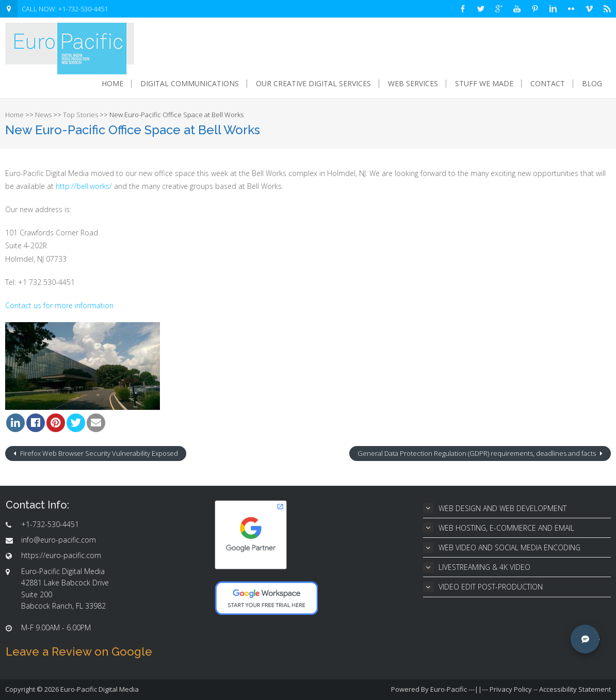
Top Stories (80, 115)
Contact (548, 84)
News (43, 115)
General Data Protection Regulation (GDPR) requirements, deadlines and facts (477, 453)
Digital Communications (190, 84)
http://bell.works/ (84, 186)
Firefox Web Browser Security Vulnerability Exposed (98, 453)
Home (112, 84)
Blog (592, 84)
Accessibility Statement (575, 689)
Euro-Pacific (449, 689)
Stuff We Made (484, 84)
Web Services (413, 84)
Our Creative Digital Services (313, 84)
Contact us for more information (59, 305)
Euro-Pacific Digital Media (100, 689)
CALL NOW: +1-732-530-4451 (65, 9)
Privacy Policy (511, 689)
